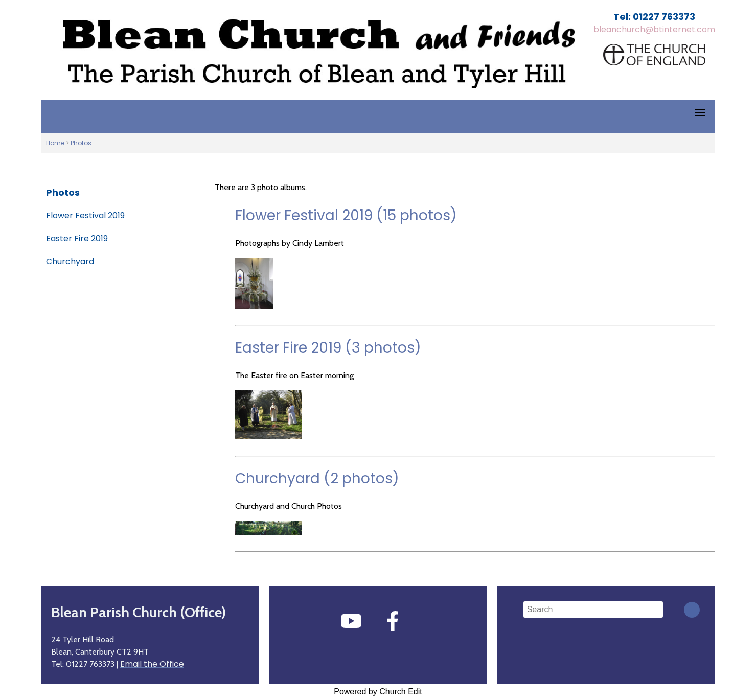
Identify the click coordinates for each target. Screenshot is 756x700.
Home (55, 143)
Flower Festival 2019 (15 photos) (346, 215)
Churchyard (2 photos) (317, 479)
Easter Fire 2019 (77, 238)
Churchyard (70, 261)
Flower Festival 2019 (85, 215)
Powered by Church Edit (378, 692)
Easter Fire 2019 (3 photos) (328, 348)
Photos (81, 143)
